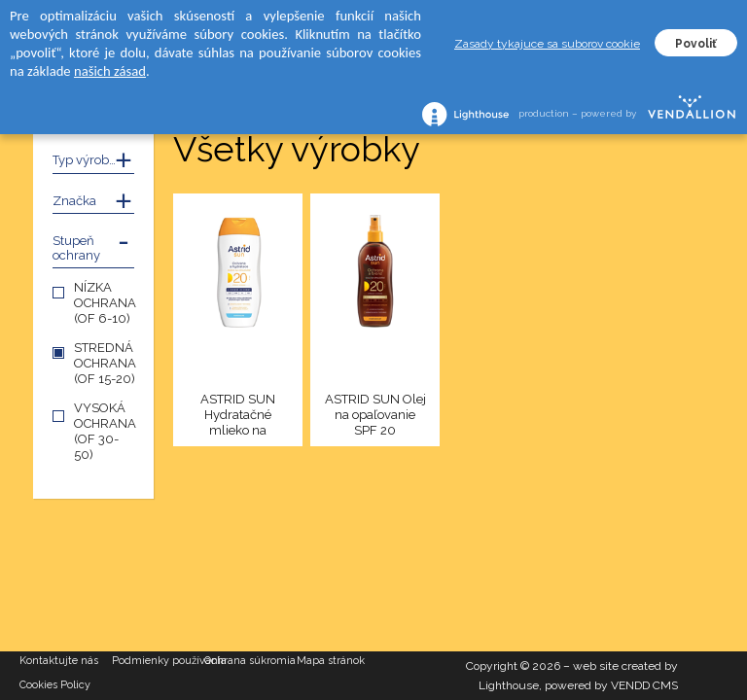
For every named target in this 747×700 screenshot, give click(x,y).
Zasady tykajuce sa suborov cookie (547, 44)
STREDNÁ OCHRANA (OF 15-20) (105, 363)
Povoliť (696, 44)
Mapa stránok (331, 661)
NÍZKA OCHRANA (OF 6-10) (105, 303)
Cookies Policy (55, 685)
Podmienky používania (158, 661)
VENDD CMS (644, 685)
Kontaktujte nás (59, 661)
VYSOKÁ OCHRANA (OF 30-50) (105, 431)
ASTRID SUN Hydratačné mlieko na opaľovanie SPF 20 (238, 416)
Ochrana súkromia (250, 661)
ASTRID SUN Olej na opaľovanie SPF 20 (375, 415)
